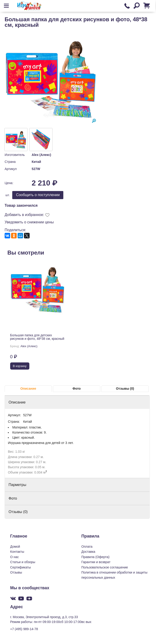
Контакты (17, 552)
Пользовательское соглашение (105, 567)
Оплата (87, 547)
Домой (15, 547)
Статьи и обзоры (23, 562)
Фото (77, 389)
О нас (14, 557)
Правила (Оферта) (95, 557)
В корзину (20, 366)
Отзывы (16, 572)
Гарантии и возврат (96, 562)
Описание (28, 389)
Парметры (17, 485)
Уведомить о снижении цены (29, 222)
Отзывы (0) (125, 389)
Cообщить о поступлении (38, 195)
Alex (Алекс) (41, 155)
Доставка (88, 552)
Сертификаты (20, 567)
